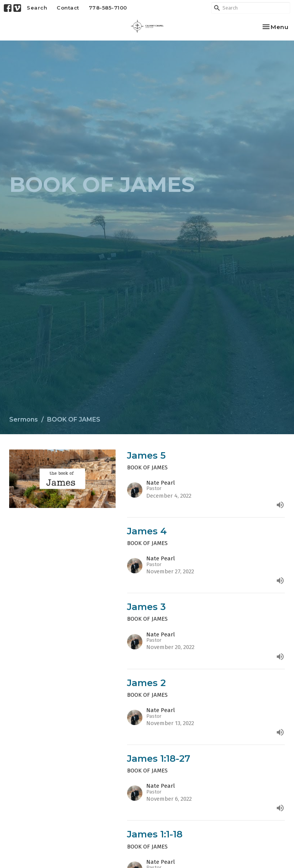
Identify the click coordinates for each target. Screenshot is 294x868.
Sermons (24, 419)
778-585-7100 (108, 8)
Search (37, 8)
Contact (68, 8)
